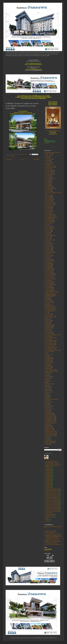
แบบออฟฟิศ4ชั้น (48, 267)
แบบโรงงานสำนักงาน (49, 240)
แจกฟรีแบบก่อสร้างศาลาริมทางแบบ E (52, 493)
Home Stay (47, 378)
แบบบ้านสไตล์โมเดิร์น (49, 220)
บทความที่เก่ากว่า (37, 159)
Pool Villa (47, 401)
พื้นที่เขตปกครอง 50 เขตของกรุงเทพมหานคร (53, 542)
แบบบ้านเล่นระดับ (48, 212)
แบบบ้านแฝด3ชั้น (48, 201)
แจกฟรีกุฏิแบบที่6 (48, 483)
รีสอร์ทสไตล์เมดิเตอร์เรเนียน (50, 307)
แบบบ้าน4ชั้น (48, 183)
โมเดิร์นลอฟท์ (48, 300)
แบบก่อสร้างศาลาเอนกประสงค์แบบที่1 (52, 499)
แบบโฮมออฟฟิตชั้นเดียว (50, 285)
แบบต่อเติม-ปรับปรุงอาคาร (50, 167)
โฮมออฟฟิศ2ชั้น (48, 360)
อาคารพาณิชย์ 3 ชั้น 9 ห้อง (50, 345)
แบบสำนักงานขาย (49, 251)
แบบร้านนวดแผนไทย (49, 227)
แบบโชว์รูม (47, 165)
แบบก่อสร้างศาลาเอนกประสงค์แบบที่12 (52, 502)
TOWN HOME (48, 412)
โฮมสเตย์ (47, 356)
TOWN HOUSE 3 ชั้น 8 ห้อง (50, 436)
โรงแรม (47, 312)
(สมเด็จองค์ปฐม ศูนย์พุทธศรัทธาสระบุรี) (53, 131)
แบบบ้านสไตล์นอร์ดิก (49, 219)
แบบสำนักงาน (48, 246)
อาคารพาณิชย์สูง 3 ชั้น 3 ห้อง (51, 347)
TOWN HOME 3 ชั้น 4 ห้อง (50, 416)
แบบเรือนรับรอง (48, 237)
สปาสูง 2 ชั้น (47, 331)
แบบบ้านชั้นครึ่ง (48, 186)
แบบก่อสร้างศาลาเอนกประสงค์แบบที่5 (52, 507)
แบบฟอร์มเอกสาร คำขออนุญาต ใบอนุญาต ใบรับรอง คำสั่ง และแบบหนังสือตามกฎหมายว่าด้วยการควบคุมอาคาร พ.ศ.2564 (53, 536)
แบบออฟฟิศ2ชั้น (48, 264)
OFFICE (47, 396)
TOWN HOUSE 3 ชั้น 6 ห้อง (50, 434)
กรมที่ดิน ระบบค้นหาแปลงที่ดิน (51, 531)
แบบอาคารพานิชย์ (49, 276)
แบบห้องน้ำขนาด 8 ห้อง (50, 517)
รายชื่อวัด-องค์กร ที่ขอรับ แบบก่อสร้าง (52, 464)
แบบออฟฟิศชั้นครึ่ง (49, 268)
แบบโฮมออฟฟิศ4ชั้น (49, 290)
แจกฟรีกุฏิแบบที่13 (49, 474)
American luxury (48, 363)
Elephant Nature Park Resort (51, 371)
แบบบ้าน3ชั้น (48, 180)
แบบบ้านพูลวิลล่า (48, 206)
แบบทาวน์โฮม (48, 176)
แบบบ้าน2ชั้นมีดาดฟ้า (49, 179)
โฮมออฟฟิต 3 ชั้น (48, 357)
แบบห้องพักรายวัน (49, 255)
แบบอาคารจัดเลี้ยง (49, 271)
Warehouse (47, 444)
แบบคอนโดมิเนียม (49, 163)
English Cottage (48, 373)
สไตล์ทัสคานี (48, 322)
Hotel (46, 380)
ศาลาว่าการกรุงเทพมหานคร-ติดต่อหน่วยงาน (53, 544)
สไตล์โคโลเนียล (48, 321)
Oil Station (47, 398)
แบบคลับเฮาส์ (48, 162)
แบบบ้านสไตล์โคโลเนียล (50, 215)
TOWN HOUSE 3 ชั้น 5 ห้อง (50, 433)
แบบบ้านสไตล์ (48, 213)
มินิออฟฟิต (47, 298)
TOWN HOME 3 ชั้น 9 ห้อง (50, 422)
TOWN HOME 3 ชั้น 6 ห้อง (50, 419)
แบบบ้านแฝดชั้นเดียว (49, 202)
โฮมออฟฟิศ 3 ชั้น (48, 361)
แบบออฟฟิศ (47, 262)
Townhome (47, 411)
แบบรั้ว (47, 224)
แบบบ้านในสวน (48, 195)
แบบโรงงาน (47, 239)
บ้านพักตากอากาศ (49, 155)
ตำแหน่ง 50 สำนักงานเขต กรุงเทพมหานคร (53, 534)
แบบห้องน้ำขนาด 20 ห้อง (50, 514)
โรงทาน (47, 521)
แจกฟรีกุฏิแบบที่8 (48, 486)
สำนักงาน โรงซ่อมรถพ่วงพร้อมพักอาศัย (52, 335)
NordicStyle (47, 395)
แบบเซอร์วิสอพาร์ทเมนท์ (50, 166)
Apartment (47, 364)
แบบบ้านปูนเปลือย (49, 196)
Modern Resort (48, 391)
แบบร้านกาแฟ (48, 226)
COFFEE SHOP (48, 367)
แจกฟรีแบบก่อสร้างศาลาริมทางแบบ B (52, 490)
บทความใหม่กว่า (9, 159)
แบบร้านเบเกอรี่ (48, 230)
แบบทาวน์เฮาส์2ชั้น (49, 170)
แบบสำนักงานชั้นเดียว (49, 253)
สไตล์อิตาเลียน (48, 329)
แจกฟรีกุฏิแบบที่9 (48, 488)
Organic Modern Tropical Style (51, 399)
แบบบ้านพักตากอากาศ (49, 205)
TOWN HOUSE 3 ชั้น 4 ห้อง (50, 432)
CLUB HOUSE (48, 366)
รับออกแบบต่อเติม (48, 301)
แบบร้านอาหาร (48, 231)
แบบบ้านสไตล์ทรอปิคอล (50, 216)
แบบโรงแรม (47, 243)
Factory (47, 374)
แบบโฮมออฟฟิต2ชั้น (49, 282)
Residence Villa (48, 402)
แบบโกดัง (47, 158)
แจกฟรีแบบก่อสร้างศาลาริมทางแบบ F (52, 495)
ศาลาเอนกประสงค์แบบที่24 (50, 317)
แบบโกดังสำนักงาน (49, 159)
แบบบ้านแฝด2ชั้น (48, 198)
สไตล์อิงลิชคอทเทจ (49, 328)
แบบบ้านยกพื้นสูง (48, 209)
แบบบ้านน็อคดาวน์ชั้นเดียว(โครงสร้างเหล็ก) (53, 193)
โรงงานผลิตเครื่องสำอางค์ (50, 310)
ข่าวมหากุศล (47, 143)
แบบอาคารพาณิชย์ (49, 272)
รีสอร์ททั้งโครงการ (48, 305)
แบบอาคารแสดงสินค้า (49, 278)
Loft (46, 382)
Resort (46, 404)
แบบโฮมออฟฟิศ (48, 286)
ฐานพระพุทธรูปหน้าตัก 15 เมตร (51, 461)
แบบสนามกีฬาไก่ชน (49, 244)
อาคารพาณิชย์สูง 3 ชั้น (49, 346)
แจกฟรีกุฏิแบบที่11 (49, 471)
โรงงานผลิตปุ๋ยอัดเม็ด (49, 311)
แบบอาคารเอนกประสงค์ (50, 279)
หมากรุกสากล (47, 550)
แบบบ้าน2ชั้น (48, 177)
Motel (46, 394)
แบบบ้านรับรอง (48, 210)
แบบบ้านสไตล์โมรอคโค (50, 222)
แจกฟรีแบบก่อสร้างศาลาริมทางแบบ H (52, 496)
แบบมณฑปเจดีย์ (48, 223)
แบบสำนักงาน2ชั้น (49, 247)
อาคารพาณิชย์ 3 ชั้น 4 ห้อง (50, 343)
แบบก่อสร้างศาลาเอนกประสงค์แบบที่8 (52, 510)
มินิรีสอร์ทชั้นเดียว (48, 297)
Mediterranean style (49, 384)
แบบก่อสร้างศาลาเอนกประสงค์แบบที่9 (52, 512)
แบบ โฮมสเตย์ (48, 281)
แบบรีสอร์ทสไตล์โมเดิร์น (50, 236)
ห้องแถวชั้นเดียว (48, 336)
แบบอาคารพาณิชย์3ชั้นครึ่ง (50, 275)
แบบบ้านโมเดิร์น (48, 208)
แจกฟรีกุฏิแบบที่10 (49, 469)
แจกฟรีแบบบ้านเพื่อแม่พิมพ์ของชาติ (52, 497)
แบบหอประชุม (48, 257)
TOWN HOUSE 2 (48, 427)
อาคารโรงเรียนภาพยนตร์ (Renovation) (52, 350)
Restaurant (47, 405)
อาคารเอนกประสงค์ (49, 352)
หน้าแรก (23, 159)
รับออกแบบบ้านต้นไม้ (49, 303)
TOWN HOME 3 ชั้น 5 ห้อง (50, 418)
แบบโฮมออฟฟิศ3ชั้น (49, 289)
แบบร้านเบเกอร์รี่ (48, 229)
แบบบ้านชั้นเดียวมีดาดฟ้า (50, 188)
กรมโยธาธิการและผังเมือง (50, 533)
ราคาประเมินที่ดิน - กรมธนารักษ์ (51, 543)
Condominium (48, 368)
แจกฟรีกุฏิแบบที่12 (49, 472)
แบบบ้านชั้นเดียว (12, 156)
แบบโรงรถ (47, 241)
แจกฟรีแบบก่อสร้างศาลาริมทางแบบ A (52, 489)
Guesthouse (47, 375)
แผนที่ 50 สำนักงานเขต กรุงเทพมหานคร (52, 540)
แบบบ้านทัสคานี (48, 191)
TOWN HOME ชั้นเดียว (49, 423)
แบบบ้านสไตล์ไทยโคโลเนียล (50, 217)
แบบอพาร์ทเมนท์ (48, 260)
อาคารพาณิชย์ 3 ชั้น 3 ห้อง (50, 342)
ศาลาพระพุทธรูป (48, 315)
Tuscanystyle (48, 440)
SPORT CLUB (48, 409)
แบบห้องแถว (48, 254)
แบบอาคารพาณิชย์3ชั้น (49, 273)
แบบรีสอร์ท (47, 233)
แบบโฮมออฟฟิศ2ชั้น (49, 288)
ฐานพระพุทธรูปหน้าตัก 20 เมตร (51, 463)
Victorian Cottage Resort (50, 441)
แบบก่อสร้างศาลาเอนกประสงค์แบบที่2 (52, 506)
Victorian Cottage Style (49, 443)
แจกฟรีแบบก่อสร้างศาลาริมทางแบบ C (52, 492)
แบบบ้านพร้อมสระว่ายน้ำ (50, 203)
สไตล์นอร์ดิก (47, 324)
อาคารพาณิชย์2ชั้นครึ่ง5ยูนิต (50, 340)
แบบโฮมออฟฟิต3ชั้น (49, 283)
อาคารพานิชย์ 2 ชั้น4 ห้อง (50, 349)
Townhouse (47, 425)
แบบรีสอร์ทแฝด (48, 234)
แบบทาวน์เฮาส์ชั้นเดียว (49, 174)
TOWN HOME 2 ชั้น (49, 413)
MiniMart (47, 385)
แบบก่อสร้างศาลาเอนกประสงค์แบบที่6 (52, 509)
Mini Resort (47, 388)
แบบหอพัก (47, 258)
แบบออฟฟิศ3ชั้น (48, 265)
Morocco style (48, 392)
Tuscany (47, 439)
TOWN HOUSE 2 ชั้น (49, 429)
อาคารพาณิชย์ (48, 339)
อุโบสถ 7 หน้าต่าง (48, 354)
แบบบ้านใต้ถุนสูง (48, 190)
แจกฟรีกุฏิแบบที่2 (48, 478)
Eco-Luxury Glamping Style (50, 370)
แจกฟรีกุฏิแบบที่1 (48, 468)
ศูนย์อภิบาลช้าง (48, 318)
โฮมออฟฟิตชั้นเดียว (49, 359)
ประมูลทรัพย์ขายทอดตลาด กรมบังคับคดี (52, 539)
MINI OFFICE (48, 387)
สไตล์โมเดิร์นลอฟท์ (49, 326)
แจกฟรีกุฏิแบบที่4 (48, 481)
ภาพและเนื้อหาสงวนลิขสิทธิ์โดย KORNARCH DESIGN (51, 295)
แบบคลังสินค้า (48, 160)
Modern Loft (47, 389)
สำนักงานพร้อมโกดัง (49, 333)
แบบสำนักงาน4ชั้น (49, 250)
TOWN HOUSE (48, 426)
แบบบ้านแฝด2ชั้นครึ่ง (49, 199)
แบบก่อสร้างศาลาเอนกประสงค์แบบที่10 (52, 500)
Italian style (47, 381)
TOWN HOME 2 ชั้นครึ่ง (50, 415)
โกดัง (46, 519)
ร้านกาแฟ (47, 304)
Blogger (55, 638)
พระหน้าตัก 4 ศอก (48, 293)
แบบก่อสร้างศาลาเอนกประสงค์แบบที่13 (52, 503)
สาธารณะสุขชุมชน (49, 332)
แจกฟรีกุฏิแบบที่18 (49, 476)
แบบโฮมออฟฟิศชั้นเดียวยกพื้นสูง (51, 292)
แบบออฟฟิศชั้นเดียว (49, 269)
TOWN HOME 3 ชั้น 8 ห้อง (50, 420)
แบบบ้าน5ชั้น (48, 184)
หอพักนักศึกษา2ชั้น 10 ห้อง (50, 338)
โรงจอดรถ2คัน (48, 520)
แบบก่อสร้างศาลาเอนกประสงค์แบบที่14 (52, 505)
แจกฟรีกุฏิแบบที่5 (48, 482)
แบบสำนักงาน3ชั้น (49, 248)
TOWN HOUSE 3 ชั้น (49, 430)
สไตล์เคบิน (47, 319)
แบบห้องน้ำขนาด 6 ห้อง (50, 516)
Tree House (47, 437)
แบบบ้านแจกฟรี (48, 513)
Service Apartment (49, 406)
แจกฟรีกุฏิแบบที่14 (49, 475)
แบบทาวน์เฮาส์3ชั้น (49, 173)
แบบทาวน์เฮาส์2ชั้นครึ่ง (49, 172)
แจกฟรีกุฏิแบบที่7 (48, 485)
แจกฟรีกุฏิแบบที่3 (48, 479)
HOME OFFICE (48, 377)
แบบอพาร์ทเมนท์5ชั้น (49, 261)
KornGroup (53, 146)
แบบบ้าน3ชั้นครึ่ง (48, 181)
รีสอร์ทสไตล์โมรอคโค (49, 308)
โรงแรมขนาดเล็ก (48, 314)
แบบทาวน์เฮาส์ (48, 169)
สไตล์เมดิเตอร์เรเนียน (49, 325)
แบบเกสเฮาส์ (48, 156)
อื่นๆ (46, 353)
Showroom (47, 408)
